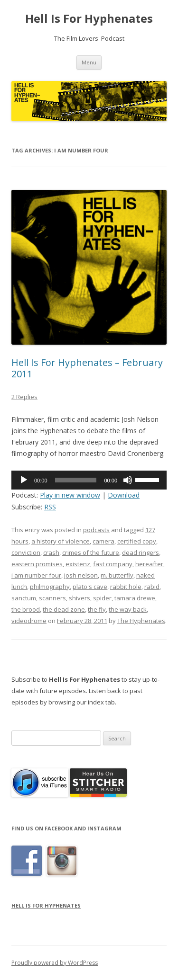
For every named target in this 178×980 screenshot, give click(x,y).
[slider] (76, 480)
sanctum (24, 598)
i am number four (36, 575)
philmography (50, 587)
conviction (26, 552)
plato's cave (90, 587)
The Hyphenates (141, 621)
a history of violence (61, 541)
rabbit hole (126, 587)
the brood (26, 609)
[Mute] (128, 480)
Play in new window (70, 495)
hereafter (149, 564)
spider (102, 598)
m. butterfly (117, 575)
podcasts (96, 530)
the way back (128, 609)
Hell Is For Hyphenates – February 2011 (87, 368)
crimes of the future (91, 552)
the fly (97, 609)
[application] (89, 480)
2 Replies (24, 397)
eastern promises (37, 564)
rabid (152, 587)
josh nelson (81, 575)
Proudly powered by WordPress (55, 963)
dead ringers (141, 552)
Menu (89, 62)
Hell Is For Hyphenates (89, 19)
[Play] (24, 480)
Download (124, 495)
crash (51, 552)
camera (103, 541)
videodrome (29, 621)
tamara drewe (135, 598)
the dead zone (64, 609)
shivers (80, 598)
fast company (113, 564)
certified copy (137, 541)
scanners (52, 598)
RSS (50, 507)
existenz (78, 564)
